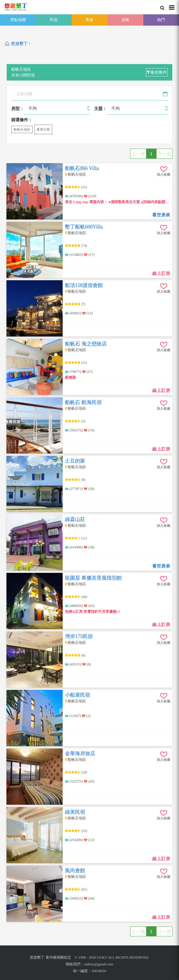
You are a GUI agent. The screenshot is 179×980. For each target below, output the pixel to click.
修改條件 (157, 72)
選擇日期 (43, 129)
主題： (100, 109)
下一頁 (164, 154)
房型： (18, 109)
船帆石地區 (22, 129)
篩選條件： (22, 120)
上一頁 (138, 154)
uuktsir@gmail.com (98, 964)
